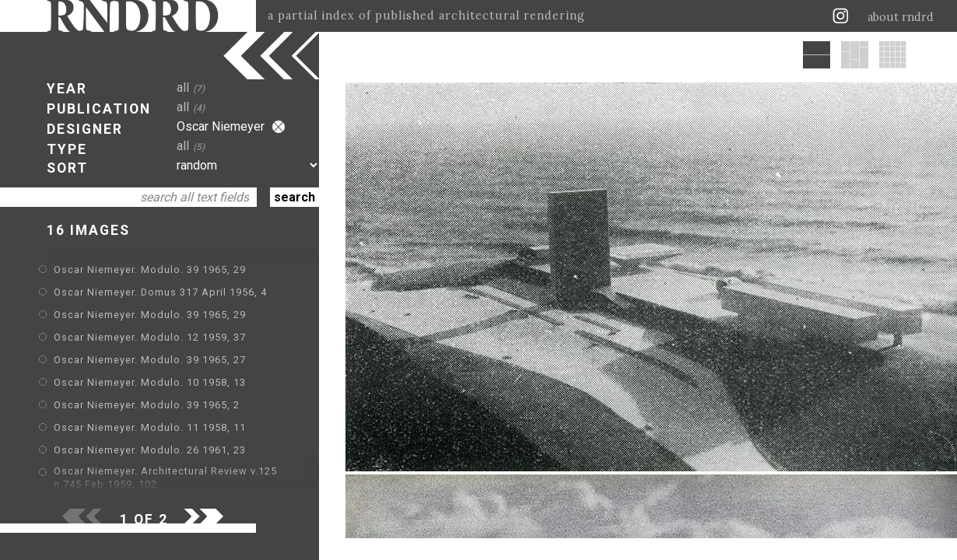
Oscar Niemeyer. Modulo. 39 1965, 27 (150, 360)
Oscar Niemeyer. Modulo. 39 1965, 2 (147, 405)
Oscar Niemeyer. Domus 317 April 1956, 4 (160, 292)
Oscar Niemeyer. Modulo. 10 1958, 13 (150, 382)
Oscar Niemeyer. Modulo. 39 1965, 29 (150, 269)
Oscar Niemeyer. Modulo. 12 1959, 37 (150, 337)
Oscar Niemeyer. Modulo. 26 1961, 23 (150, 450)
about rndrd (901, 17)
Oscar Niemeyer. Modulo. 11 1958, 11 (150, 427)
